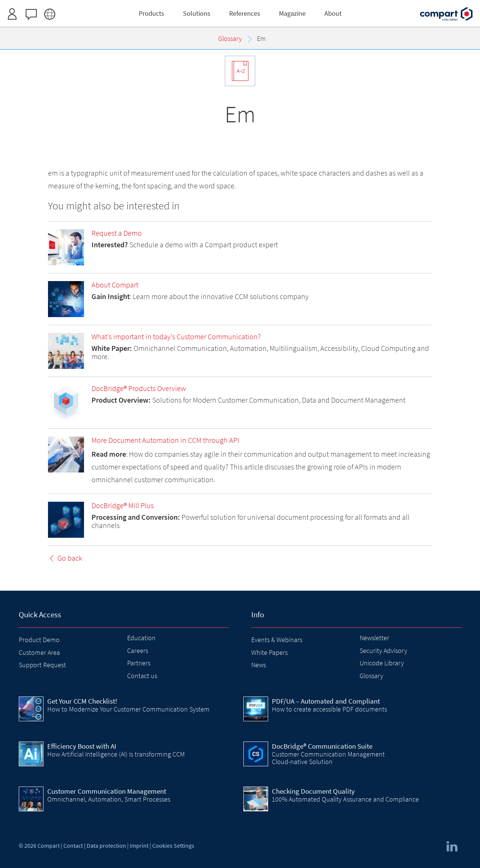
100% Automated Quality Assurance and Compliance (345, 799)
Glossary (371, 676)
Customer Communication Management (107, 791)
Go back (70, 558)
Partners (139, 663)
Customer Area (39, 652)
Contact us (142, 676)
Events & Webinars (277, 640)
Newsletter (374, 638)
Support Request (42, 665)
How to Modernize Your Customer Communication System (128, 709)
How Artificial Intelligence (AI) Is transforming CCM (116, 754)
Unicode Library (382, 663)
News (259, 665)
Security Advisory (383, 651)
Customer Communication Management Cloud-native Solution (328, 758)
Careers (138, 651)
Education (141, 638)
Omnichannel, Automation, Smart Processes (109, 799)
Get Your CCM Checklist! (82, 701)
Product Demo (39, 640)
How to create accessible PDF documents (329, 709)
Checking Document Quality (313, 791)
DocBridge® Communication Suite (322, 746)
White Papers (269, 652)
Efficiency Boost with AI (82, 746)
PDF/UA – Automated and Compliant (326, 701)
